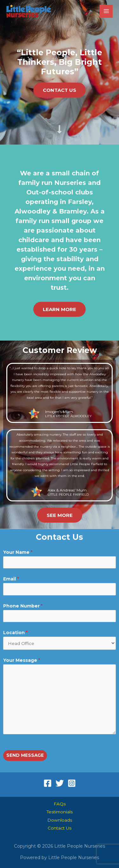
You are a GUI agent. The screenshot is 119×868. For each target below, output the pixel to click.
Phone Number (23, 606)
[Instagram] (72, 783)
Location (15, 633)
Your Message (22, 660)
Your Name (18, 552)
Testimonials (60, 812)
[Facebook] (48, 783)
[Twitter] (60, 783)
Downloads (60, 820)
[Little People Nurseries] (29, 11)
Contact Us (60, 828)
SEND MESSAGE (25, 755)
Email (11, 579)
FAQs (60, 804)
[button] (60, 90)
